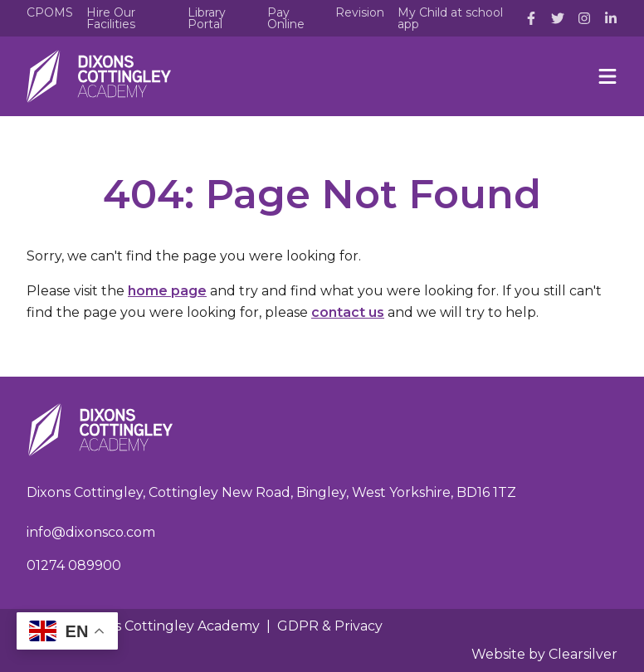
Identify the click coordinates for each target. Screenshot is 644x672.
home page (167, 291)
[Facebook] (531, 18)
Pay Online (286, 18)
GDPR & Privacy (330, 626)
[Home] (99, 76)
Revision (360, 12)
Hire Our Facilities (111, 18)
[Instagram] (584, 18)
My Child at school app (450, 18)
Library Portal (207, 18)
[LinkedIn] (611, 18)
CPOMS (50, 12)
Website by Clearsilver (544, 654)
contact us (348, 312)
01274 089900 (74, 565)
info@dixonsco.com (91, 532)
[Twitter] (558, 18)
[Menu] (607, 76)
